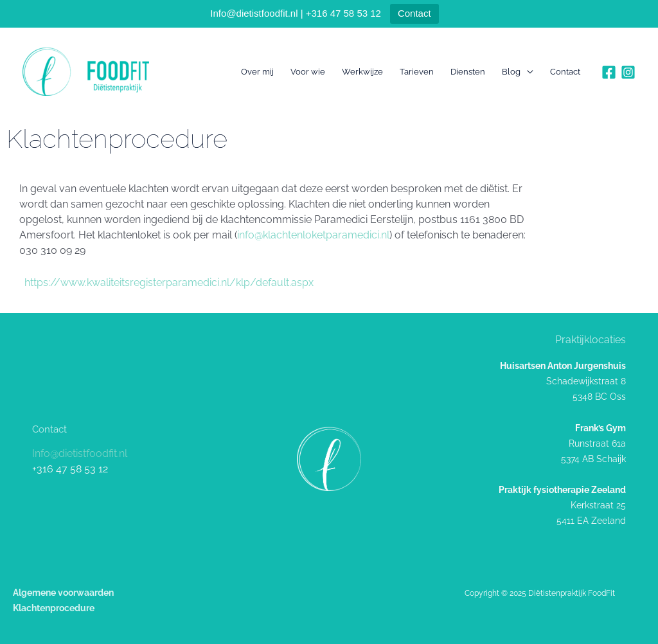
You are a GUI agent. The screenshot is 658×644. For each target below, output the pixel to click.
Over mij (257, 72)
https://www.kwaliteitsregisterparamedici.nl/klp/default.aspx (169, 282)
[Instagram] (628, 72)
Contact (414, 13)
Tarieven (417, 72)
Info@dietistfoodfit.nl (80, 453)
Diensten (468, 72)
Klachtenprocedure (54, 608)
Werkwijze (362, 72)
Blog (511, 72)
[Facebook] (609, 72)
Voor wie (308, 72)
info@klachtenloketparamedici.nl (313, 235)
